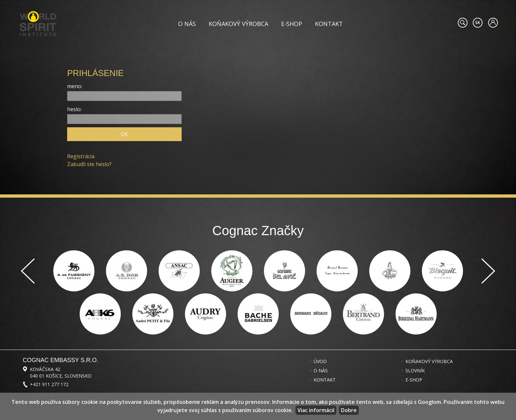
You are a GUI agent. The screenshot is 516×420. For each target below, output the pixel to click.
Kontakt (329, 24)
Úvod (320, 361)
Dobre (349, 410)
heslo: (74, 109)
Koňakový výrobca (238, 24)
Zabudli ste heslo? (89, 164)
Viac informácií (316, 410)
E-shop (292, 24)
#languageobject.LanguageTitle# (478, 23)
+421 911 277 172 (49, 384)
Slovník (415, 371)
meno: (75, 86)
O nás (187, 24)
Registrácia (81, 156)
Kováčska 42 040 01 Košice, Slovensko (61, 372)
